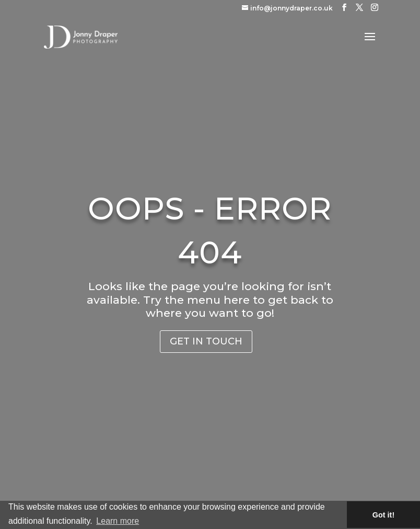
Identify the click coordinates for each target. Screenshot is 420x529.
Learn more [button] (118, 521)
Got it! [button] (383, 515)
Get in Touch (206, 341)
